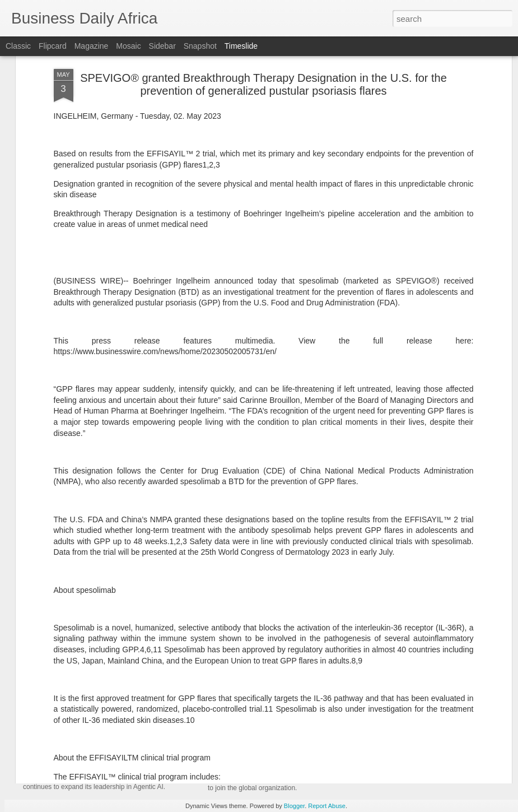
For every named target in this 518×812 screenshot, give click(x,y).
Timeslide (241, 46)
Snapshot (200, 46)
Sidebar (162, 46)
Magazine (92, 46)
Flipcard (53, 46)
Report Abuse (327, 806)
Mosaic (128, 46)
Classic (18, 46)
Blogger (294, 806)
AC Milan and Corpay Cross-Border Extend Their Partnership (344, 597)
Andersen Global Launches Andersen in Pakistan (317, 735)
